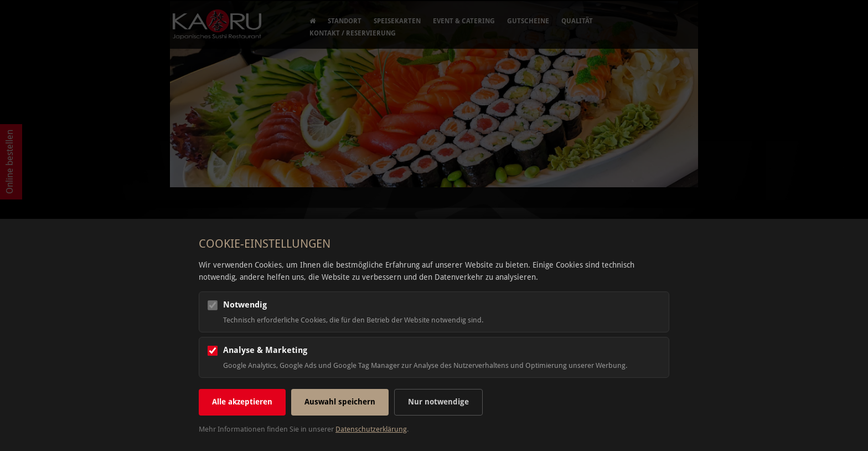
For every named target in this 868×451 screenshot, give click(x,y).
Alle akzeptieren (242, 402)
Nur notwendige (438, 402)
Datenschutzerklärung (371, 429)
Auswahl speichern (340, 402)
